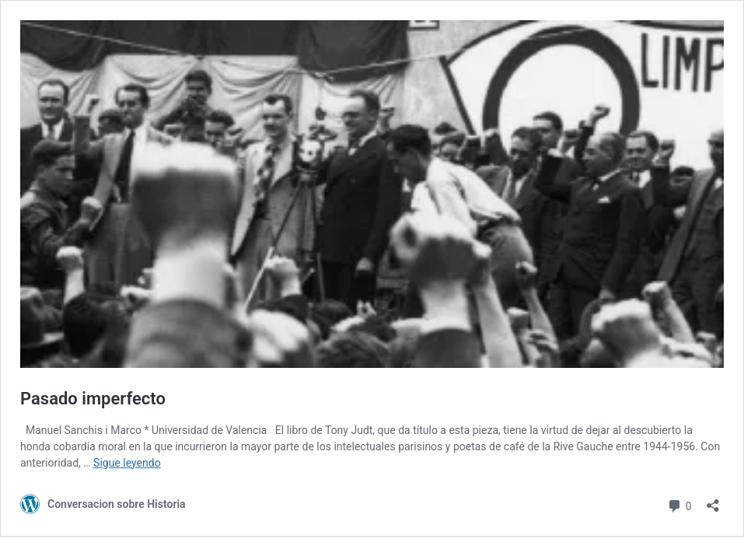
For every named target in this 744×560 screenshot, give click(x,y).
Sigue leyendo (127, 463)
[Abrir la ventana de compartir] (713, 500)
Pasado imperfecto (93, 399)
